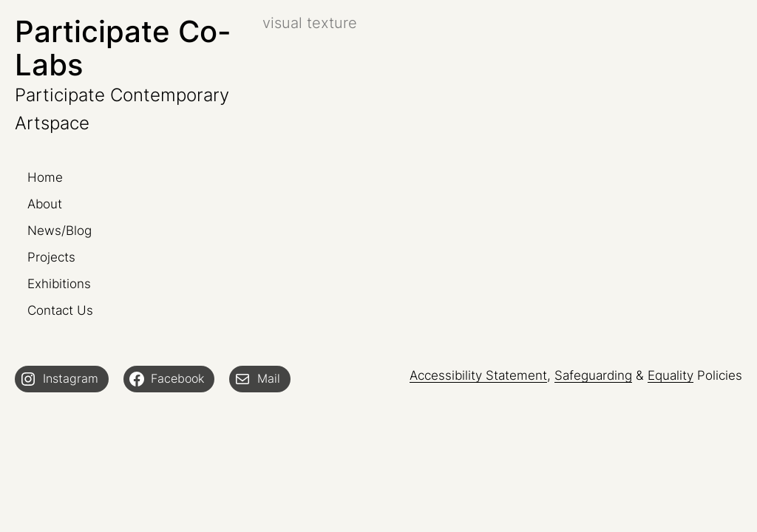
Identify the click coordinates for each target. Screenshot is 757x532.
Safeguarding (593, 375)
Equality (671, 375)
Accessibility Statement (478, 375)
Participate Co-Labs (123, 48)
